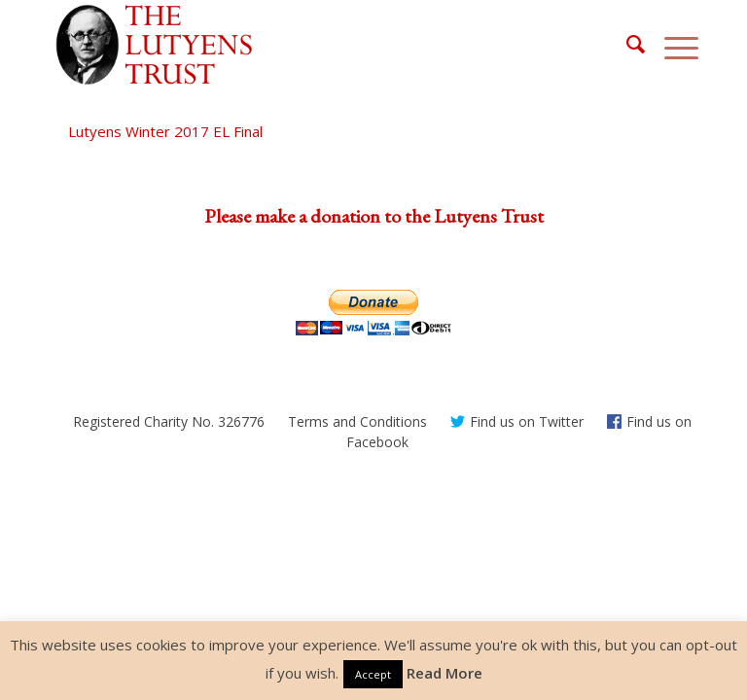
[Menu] (672, 45)
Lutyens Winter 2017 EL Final (165, 131)
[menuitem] (626, 45)
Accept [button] (373, 674)
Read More (445, 673)
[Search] (626, 45)
